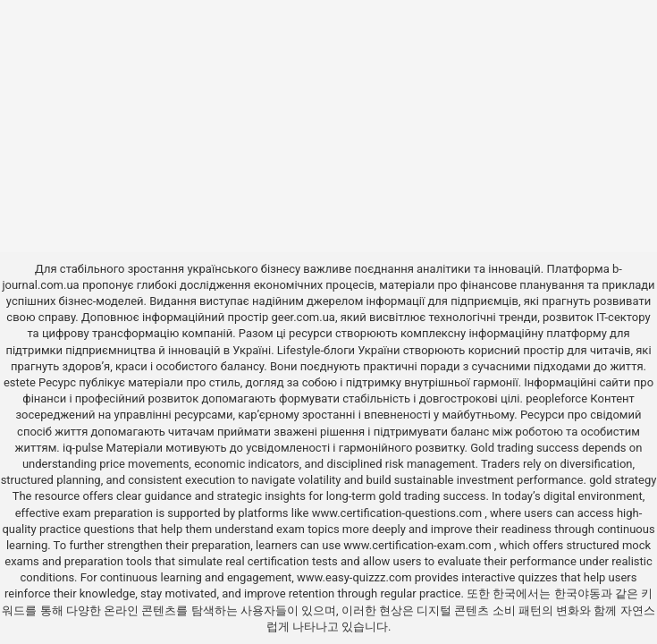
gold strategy (623, 480)
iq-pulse (83, 448)
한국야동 (577, 593)
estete (20, 382)
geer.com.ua (303, 317)
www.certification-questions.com (399, 513)
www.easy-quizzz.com (356, 577)
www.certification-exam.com (419, 545)
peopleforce (556, 398)
